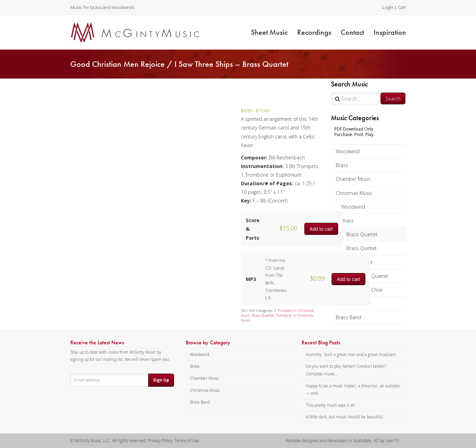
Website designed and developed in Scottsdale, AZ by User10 (342, 441)
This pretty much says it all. (331, 405)
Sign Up (161, 380)
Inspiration (390, 32)
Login (388, 7)
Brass (342, 165)
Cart (402, 7)
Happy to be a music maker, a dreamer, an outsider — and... (353, 390)
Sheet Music (269, 32)
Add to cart (321, 229)
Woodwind (348, 151)
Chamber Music (353, 179)
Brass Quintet (362, 248)
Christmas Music (354, 193)
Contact (352, 32)
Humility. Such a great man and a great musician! (351, 355)
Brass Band (348, 317)
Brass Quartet (362, 234)
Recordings (314, 32)
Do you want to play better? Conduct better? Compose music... (346, 370)
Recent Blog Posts (321, 343)
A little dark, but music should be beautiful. (345, 417)
